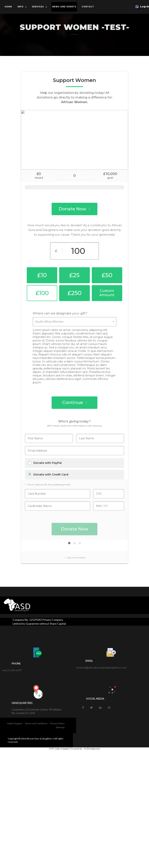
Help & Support (15, 723)
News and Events (64, 7)
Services (40, 7)
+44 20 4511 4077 (12, 670)
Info (22, 7)
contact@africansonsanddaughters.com (101, 668)
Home (8, 7)
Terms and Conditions (36, 723)
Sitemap (60, 727)
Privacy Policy (57, 723)
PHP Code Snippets (59, 749)
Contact (88, 7)
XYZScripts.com (92, 749)
